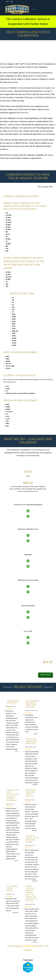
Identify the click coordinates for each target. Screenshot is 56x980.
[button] (34, 9)
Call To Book (45, 675)
